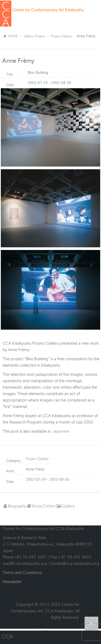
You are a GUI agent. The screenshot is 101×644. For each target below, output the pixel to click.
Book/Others (41, 506)
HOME (10, 36)
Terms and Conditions (22, 573)
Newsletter (12, 582)
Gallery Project (34, 36)
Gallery (66, 506)
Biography (15, 506)
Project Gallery (62, 36)
